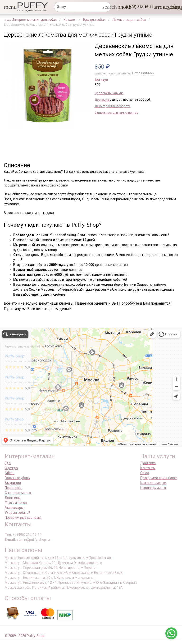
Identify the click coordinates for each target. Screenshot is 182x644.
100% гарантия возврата (113, 106)
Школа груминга (153, 488)
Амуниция (13, 483)
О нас (145, 473)
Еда (8, 463)
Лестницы (13, 498)
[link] (166, 7)
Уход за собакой (18, 513)
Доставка (102, 100)
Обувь (10, 473)
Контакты (148, 468)
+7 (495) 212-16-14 (27, 535)
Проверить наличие (109, 93)
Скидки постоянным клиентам (117, 113)
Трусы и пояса (16, 503)
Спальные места (18, 493)
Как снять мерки (153, 483)
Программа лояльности (159, 478)
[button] (7, 7)
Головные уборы (18, 478)
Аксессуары (14, 508)
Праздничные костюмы (23, 518)
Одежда (11, 468)
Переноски (13, 488)
